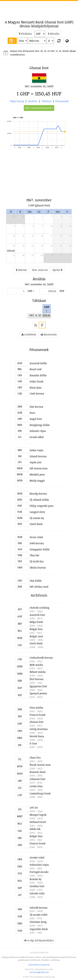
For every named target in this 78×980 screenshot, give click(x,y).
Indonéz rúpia (38, 431)
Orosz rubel (36, 537)
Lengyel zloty (37, 512)
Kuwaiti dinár (38, 772)
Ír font (33, 743)
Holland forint (38, 822)
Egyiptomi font (38, 686)
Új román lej (37, 518)
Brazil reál (36, 369)
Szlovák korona (39, 908)
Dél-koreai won (39, 468)
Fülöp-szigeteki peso (42, 506)
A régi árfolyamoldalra (39, 940)
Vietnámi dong (38, 922)
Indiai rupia (36, 450)
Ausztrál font (37, 615)
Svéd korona (37, 543)
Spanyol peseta (38, 693)
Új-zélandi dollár (39, 500)
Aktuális (54, 34)
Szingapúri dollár (40, 549)
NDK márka (36, 665)
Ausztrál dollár (38, 363)
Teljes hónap (17, 101)
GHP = (31, 291)
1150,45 (11, 251)
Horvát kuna (37, 736)
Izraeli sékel (37, 437)
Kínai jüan (36, 388)
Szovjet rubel (37, 857)
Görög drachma (39, 729)
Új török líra (37, 561)
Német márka (38, 672)
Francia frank (38, 715)
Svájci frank (36, 381)
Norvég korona (38, 494)
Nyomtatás (49, 334)
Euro (32, 413)
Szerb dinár (36, 524)
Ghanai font (37, 722)
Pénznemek (62, 101)
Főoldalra (25, 34)
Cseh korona (37, 394)
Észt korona (37, 679)
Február (21, 270)
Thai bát (34, 555)
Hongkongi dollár (40, 425)
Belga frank (36, 622)
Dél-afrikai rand (39, 587)
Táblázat (46, 101)
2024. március (40, 270)
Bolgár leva (36, 629)
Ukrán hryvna (38, 568)
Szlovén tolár (37, 893)
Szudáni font (37, 886)
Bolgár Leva (36, 636)
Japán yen (36, 462)
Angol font (36, 419)
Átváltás (33, 101)
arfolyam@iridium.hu (39, 972)
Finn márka (36, 708)
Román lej (35, 879)
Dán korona (36, 407)
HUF (62, 291)
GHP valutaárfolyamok (39, 108)
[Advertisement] (39, 9)
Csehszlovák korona (41, 658)
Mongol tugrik (38, 815)
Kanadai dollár (38, 375)
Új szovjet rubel (39, 915)
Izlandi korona (38, 456)
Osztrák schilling (40, 608)
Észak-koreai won (40, 765)
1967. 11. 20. (35, 315)
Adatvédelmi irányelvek (39, 965)
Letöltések (29, 334)
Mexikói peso (37, 474)
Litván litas (36, 786)
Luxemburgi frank (40, 793)
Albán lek (35, 829)
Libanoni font (38, 779)
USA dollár (36, 581)
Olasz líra (35, 758)
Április (58, 270)
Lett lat (34, 808)
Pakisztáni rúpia (39, 865)
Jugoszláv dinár (39, 929)
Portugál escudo (39, 872)
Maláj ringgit (37, 481)
